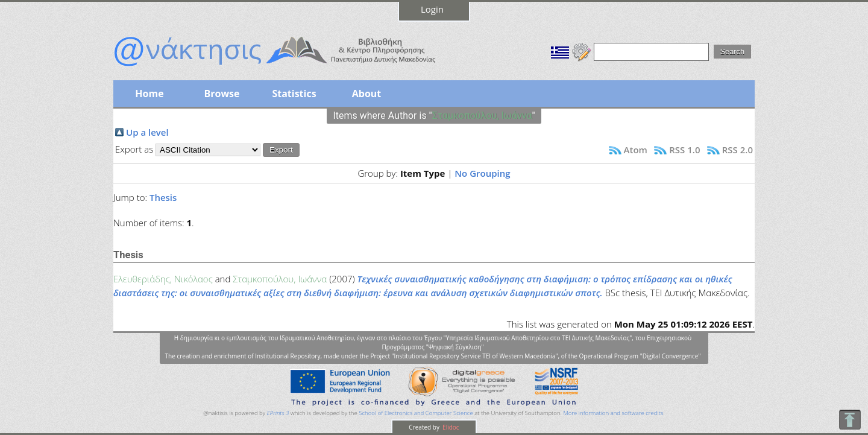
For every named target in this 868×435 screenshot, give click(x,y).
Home (149, 94)
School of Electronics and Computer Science (416, 413)
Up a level (147, 132)
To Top (850, 420)
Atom (636, 150)
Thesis (163, 197)
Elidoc (450, 427)
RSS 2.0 (737, 150)
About (367, 94)
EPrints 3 (278, 413)
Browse (222, 94)
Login (432, 9)
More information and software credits (613, 413)
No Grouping (482, 173)
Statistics (294, 94)
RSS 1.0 (684, 150)
